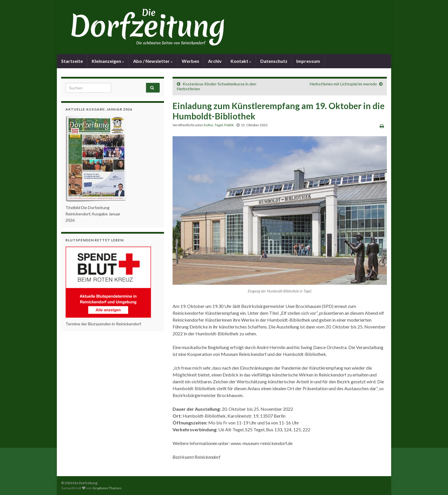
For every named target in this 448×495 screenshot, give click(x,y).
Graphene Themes (107, 488)
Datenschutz (274, 61)
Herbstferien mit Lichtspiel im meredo (343, 84)
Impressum (308, 61)
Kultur (208, 125)
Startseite (72, 61)
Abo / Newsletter (153, 61)
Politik (229, 125)
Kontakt (241, 61)
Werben (190, 61)
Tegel (219, 125)
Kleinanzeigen (108, 61)
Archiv (215, 61)
